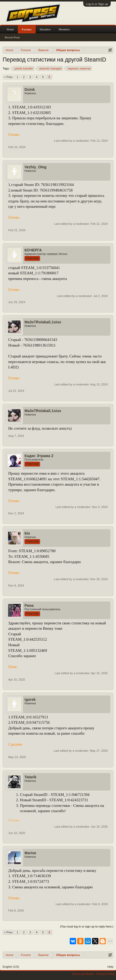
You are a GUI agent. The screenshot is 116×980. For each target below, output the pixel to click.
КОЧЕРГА (33, 250)
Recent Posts (12, 37)
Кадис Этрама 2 (39, 456)
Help (110, 967)
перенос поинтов (78, 68)
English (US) (11, 967)
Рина (29, 605)
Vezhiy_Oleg (35, 167)
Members (64, 29)
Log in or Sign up (97, 4)
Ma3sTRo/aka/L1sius (43, 322)
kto (27, 533)
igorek (30, 700)
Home (10, 29)
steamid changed (49, 68)
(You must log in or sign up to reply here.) (87, 926)
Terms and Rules (83, 974)
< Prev (8, 77)
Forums (27, 29)
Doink (30, 90)
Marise (30, 853)
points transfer (23, 68)
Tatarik (30, 777)
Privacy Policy (106, 974)
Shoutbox (45, 29)
